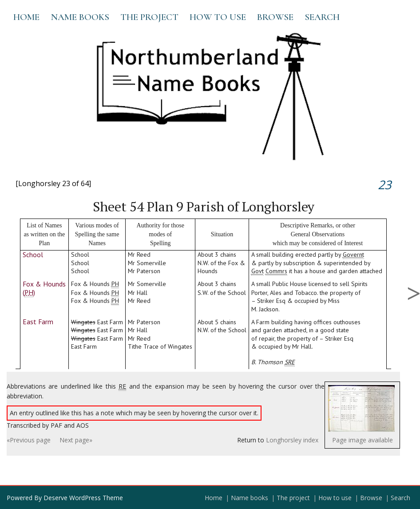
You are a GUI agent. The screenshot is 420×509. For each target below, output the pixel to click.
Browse (275, 17)
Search (322, 17)
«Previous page (29, 440)
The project (149, 17)
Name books (80, 17)
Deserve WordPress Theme (83, 498)
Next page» (76, 440)
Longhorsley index (292, 440)
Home (26, 17)
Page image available (363, 440)
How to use (218, 17)
